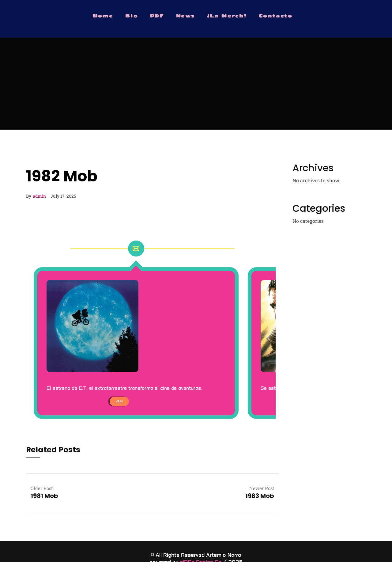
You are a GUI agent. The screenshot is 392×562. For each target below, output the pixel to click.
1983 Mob (260, 481)
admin (39, 196)
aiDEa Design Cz (201, 548)
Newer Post (262, 474)
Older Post (42, 474)
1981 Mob (44, 481)
